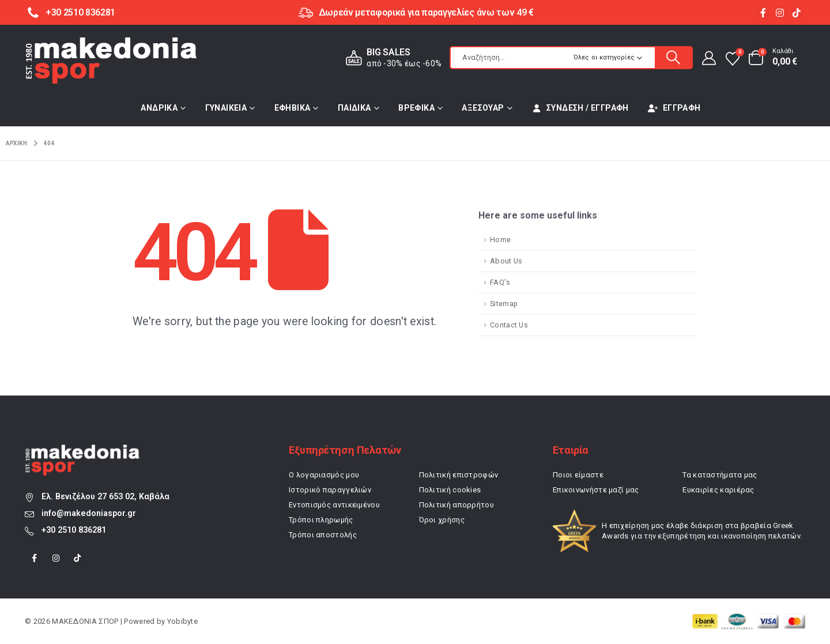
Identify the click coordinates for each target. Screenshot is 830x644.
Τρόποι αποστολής (323, 535)
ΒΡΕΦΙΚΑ (416, 108)
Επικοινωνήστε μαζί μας (596, 490)
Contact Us (509, 325)
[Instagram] (780, 12)
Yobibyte (182, 621)
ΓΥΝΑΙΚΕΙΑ (226, 108)
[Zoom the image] (82, 451)
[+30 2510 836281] (70, 12)
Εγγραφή (674, 108)
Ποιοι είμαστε (578, 475)
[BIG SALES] (392, 58)
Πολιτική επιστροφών (459, 475)
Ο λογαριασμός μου (324, 475)
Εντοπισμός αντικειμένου (334, 505)
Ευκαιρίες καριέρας (718, 490)
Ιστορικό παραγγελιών (330, 490)
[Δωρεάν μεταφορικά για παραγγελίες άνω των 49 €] (415, 12)
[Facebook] (763, 12)
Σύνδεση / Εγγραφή (580, 108)
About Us (506, 261)
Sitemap (504, 304)
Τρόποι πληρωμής (321, 520)
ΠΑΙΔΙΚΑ (354, 108)
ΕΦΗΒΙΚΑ (293, 108)
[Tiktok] (797, 12)
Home (500, 240)
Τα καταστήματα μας (720, 475)
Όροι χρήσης (442, 520)
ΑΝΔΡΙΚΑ (159, 108)
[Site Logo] (111, 61)
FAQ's (500, 282)
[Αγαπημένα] (733, 58)
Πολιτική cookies (450, 490)
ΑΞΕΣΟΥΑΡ (483, 108)
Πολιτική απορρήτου (456, 505)
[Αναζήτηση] (673, 58)
